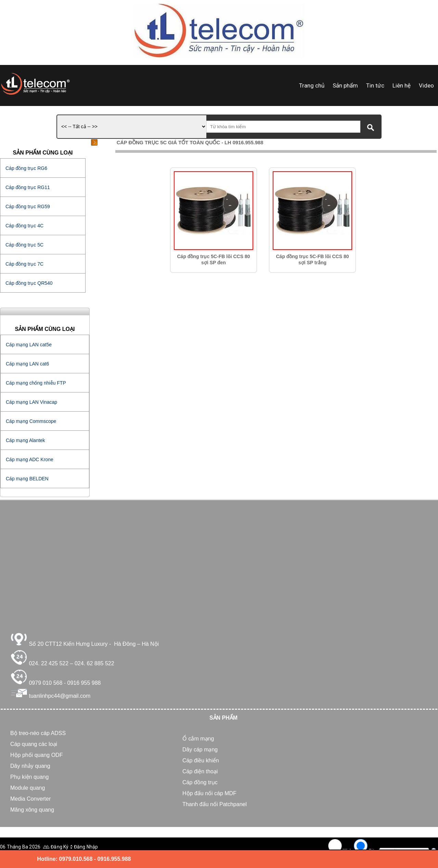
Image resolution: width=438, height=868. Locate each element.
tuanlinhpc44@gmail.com (60, 696)
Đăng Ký (60, 847)
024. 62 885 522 (94, 663)
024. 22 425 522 (49, 663)
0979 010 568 (46, 683)
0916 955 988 (84, 683)
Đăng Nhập (86, 847)
